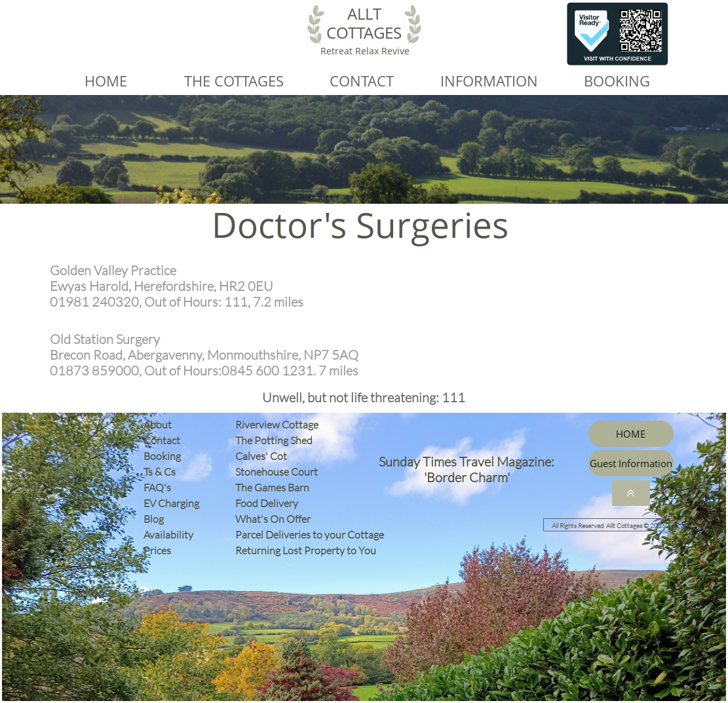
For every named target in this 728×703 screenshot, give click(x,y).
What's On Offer (273, 519)
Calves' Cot (264, 456)
